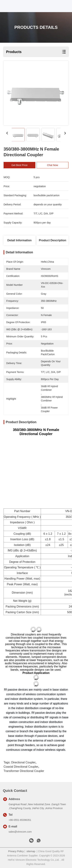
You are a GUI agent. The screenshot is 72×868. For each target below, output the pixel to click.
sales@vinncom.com (20, 832)
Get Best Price (21, 165)
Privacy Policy (16, 851)
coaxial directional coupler (21, 767)
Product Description (53, 240)
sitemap (31, 851)
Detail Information (19, 240)
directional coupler (23, 762)
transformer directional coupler (24, 771)
